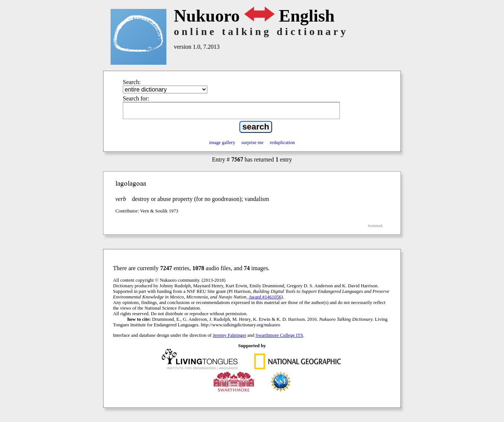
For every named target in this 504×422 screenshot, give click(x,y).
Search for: (136, 98)
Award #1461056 (265, 297)
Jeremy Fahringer (230, 335)
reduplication (283, 143)
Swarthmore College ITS (279, 335)
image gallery (222, 143)
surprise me (253, 143)
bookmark (375, 226)
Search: (132, 82)
